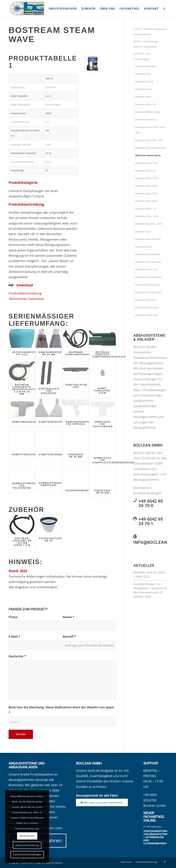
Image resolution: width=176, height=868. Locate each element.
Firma (13, 617)
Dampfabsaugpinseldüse (30, 422)
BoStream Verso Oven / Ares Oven (150, 130)
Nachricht (17, 656)
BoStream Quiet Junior (147, 308)
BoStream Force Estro (147, 269)
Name (68, 617)
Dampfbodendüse (51, 422)
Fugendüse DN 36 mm (76, 456)
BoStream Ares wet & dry (148, 262)
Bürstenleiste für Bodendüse (49, 391)
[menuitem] (30, 9)
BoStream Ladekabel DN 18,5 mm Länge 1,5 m (22, 542)
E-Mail (14, 636)
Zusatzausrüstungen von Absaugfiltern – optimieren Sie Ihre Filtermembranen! (150, 588)
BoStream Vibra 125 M (147, 216)
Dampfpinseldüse (25, 455)
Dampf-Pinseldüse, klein (102, 391)
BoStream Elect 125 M (147, 178)
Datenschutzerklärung (27, 845)
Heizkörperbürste (79, 491)
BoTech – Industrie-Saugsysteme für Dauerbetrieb (150, 32)
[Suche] (164, 9)
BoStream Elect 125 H (147, 186)
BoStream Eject (143, 97)
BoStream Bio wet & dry (148, 254)
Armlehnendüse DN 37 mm (50, 353)
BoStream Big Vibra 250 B (149, 224)
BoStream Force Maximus (149, 277)
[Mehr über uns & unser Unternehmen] (102, 803)
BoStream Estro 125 (146, 104)
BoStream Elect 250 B (147, 201)
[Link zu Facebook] (165, 862)
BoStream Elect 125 (146, 171)
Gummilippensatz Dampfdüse (51, 484)
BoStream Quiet (144, 247)
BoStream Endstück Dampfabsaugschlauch (109, 355)
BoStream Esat (143, 232)
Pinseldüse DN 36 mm (102, 492)
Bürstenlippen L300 (76, 386)
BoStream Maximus (146, 119)
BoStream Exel (143, 74)
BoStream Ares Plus (146, 66)
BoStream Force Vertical (148, 285)
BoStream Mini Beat (146, 300)
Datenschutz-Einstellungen (27, 855)
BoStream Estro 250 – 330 (149, 140)
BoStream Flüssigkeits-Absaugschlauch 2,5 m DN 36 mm (24, 389)
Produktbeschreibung (25, 293)
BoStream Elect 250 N (147, 193)
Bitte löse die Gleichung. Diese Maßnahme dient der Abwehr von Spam (61, 710)
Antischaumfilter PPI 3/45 (25, 353)
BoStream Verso (144, 89)
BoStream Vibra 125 (146, 209)
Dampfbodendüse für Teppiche (78, 423)
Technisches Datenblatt (26, 299)
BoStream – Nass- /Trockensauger (143, 56)
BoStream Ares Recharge (148, 292)
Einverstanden (27, 836)
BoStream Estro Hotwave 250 (151, 148)
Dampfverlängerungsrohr (58, 455)
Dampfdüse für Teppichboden (103, 424)
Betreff (69, 636)
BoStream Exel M (144, 82)
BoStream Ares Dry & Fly (148, 239)
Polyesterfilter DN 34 (50, 540)
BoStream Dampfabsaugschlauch (82, 353)
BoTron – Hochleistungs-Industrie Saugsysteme (146, 44)
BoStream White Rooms (148, 112)
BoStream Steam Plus (147, 163)
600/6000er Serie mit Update (150, 572)
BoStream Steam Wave (148, 155)
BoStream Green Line (147, 315)
